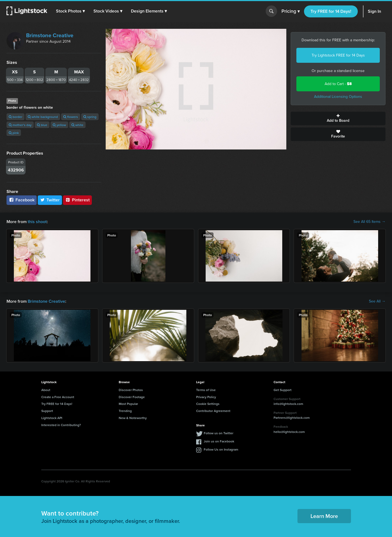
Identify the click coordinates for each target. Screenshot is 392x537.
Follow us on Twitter (219, 433)
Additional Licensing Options (338, 97)
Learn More (324, 516)
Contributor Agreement (213, 411)
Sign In (374, 11)
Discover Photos (131, 390)
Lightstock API (52, 418)
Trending (125, 411)
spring (90, 117)
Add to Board (338, 118)
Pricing (291, 11)
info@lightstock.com (288, 404)
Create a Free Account (58, 397)
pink (14, 133)
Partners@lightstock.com (292, 418)
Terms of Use (206, 390)
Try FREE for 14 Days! (331, 11)
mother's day (20, 125)
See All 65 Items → (369, 222)
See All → (377, 301)
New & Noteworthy (133, 418)
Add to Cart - (338, 84)
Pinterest (77, 200)
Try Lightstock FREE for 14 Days (338, 55)
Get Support (283, 390)
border (15, 117)
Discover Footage (132, 397)
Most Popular (128, 404)
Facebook (22, 200)
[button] (70, 11)
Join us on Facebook (219, 441)
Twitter (50, 200)
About (46, 390)
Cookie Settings (208, 404)
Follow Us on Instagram (221, 449)
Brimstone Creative (50, 35)
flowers (71, 117)
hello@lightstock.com (289, 432)
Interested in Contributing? (61, 425)
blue (42, 125)
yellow (59, 125)
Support (47, 411)
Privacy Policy (206, 397)
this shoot (37, 222)
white (77, 125)
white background (43, 117)
